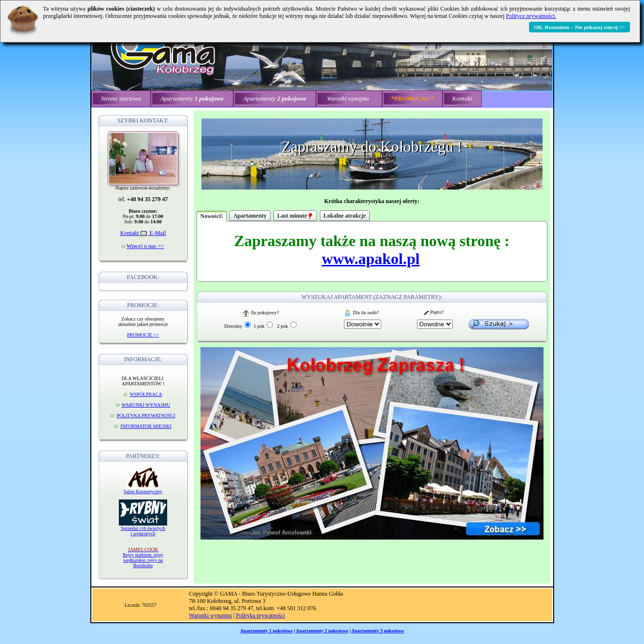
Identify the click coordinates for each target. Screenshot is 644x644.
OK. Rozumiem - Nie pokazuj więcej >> (580, 27)
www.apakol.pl (371, 259)
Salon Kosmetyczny (143, 491)
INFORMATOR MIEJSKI (146, 426)
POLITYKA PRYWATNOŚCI (146, 416)
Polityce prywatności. (531, 16)
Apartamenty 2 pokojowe (322, 631)
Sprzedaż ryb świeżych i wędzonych (143, 531)
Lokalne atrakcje (345, 216)
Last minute (295, 216)
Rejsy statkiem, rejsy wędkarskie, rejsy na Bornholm (143, 557)
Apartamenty (250, 216)
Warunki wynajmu (210, 615)
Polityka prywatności (260, 615)
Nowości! (212, 216)
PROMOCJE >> (143, 335)
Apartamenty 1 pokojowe (266, 631)
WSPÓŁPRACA (146, 394)
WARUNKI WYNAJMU (146, 405)
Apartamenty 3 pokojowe (377, 631)
